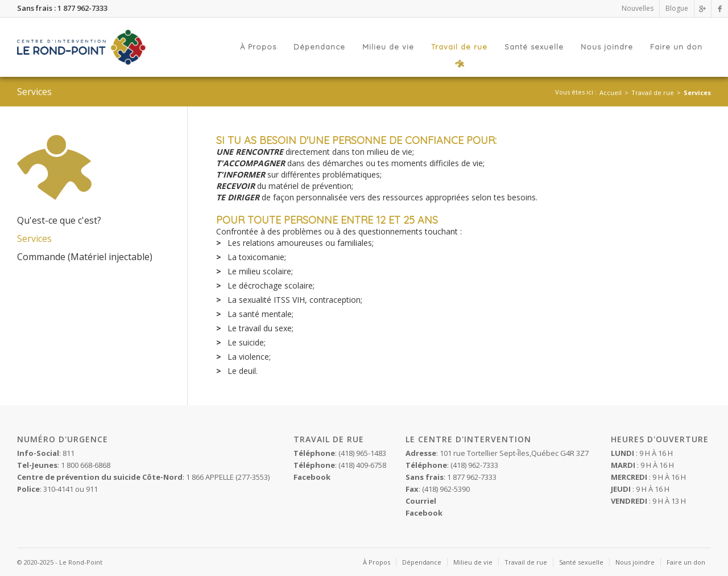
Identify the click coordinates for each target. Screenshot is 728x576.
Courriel (421, 501)
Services (697, 92)
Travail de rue (653, 92)
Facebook (424, 513)
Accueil (611, 92)
